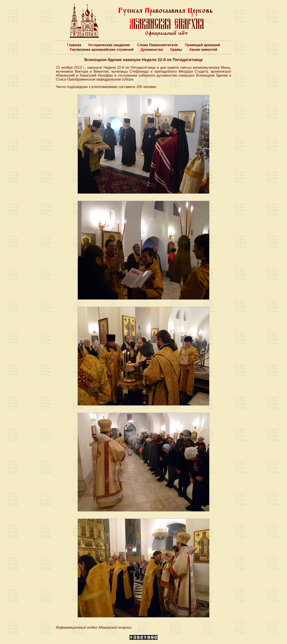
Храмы (176, 50)
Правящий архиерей (202, 45)
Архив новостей (203, 50)
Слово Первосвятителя (157, 45)
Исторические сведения (109, 45)
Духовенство (152, 50)
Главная (74, 45)
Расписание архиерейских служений (102, 50)
